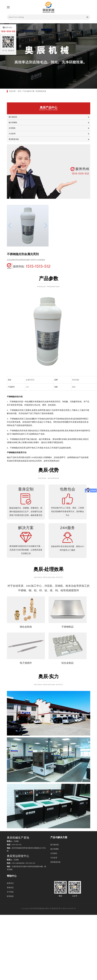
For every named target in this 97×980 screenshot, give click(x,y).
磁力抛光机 (13, 117)
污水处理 (12, 134)
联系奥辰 (10, 896)
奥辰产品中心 (49, 108)
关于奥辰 (10, 892)
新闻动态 (10, 888)
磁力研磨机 (13, 123)
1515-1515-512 (29, 266)
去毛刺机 (12, 128)
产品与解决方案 (29, 91)
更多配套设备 (41, 91)
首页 (19, 91)
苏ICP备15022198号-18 (67, 908)
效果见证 (10, 883)
